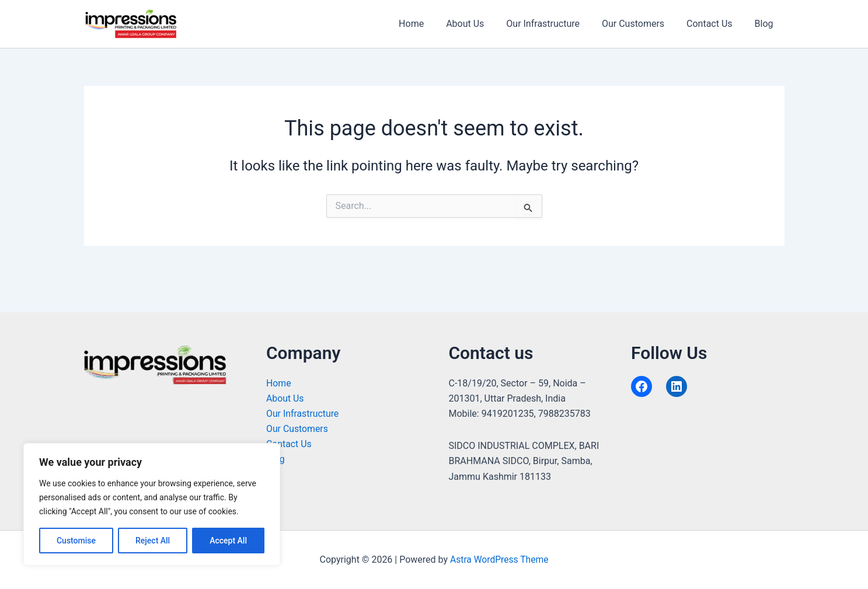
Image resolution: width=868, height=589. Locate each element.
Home (430, 24)
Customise (76, 541)
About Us (481, 24)
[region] (152, 504)
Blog (766, 24)
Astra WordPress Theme (499, 560)
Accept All (228, 541)
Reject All (153, 541)
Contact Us (715, 24)
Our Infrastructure (555, 24)
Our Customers (642, 24)
